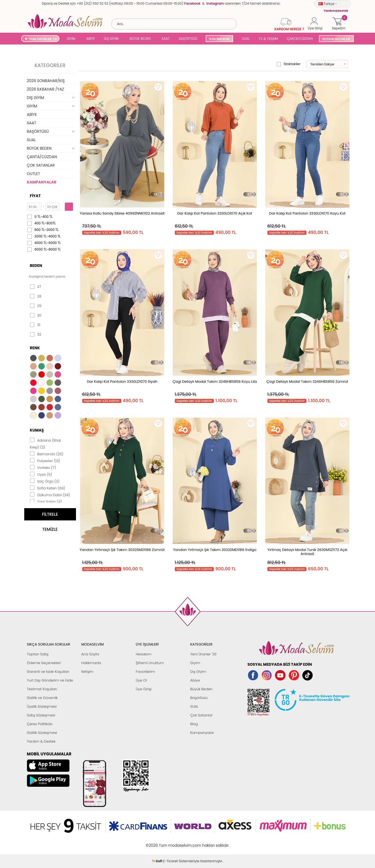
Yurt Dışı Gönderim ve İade (50, 680)
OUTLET (34, 174)
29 (36, 306)
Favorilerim (145, 672)
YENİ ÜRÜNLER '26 (43, 39)
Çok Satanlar (202, 715)
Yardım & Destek (41, 741)
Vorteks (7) (43, 467)
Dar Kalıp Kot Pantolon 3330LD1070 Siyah (122, 382)
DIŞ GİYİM (111, 39)
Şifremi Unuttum (150, 663)
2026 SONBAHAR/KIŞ (46, 81)
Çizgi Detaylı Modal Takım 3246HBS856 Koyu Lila (215, 382)
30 (36, 315)
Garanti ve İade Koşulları (48, 672)
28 (36, 296)
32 (36, 334)
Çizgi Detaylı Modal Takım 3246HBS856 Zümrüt (307, 382)
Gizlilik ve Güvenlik (42, 698)
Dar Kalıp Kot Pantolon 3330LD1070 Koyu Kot (307, 213)
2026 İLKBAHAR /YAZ (46, 89)
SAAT (166, 39)
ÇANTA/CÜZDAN (300, 39)
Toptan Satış (38, 654)
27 (36, 287)
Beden (36, 266)
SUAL (245, 39)
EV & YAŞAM (268, 39)
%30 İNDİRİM (219, 39)
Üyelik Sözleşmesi (42, 706)
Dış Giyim (198, 672)
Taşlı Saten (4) (46, 501)
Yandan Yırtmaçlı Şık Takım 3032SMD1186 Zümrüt (122, 550)
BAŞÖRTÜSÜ (188, 39)
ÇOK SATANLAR (41, 165)
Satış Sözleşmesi (41, 715)
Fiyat (35, 196)
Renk (35, 348)
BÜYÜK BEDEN (140, 39)
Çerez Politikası (40, 724)
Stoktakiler (289, 64)
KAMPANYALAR (42, 182)
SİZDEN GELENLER (336, 39)
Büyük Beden (202, 689)
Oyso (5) (41, 474)
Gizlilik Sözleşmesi (42, 733)
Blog (194, 724)
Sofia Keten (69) (48, 488)
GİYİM (71, 39)
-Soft (158, 843)
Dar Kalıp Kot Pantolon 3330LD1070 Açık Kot (215, 213)
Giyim (195, 663)
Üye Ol (141, 680)
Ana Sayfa (90, 654)
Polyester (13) (45, 460)
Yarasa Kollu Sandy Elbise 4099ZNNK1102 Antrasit (122, 213)
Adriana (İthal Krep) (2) (45, 443)
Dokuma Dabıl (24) (50, 495)
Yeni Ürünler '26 (204, 654)
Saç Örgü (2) (45, 481)
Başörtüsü (199, 698)
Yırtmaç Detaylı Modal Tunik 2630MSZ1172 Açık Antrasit (307, 552)
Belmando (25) (47, 454)
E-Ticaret (170, 843)
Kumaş (37, 430)
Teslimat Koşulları (42, 689)
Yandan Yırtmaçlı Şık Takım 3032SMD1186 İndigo (215, 550)
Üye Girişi (144, 689)
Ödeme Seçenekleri (44, 663)
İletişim (88, 672)
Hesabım (144, 654)
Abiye (195, 680)
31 (35, 325)
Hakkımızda (91, 663)
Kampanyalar (202, 733)
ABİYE (91, 39)
